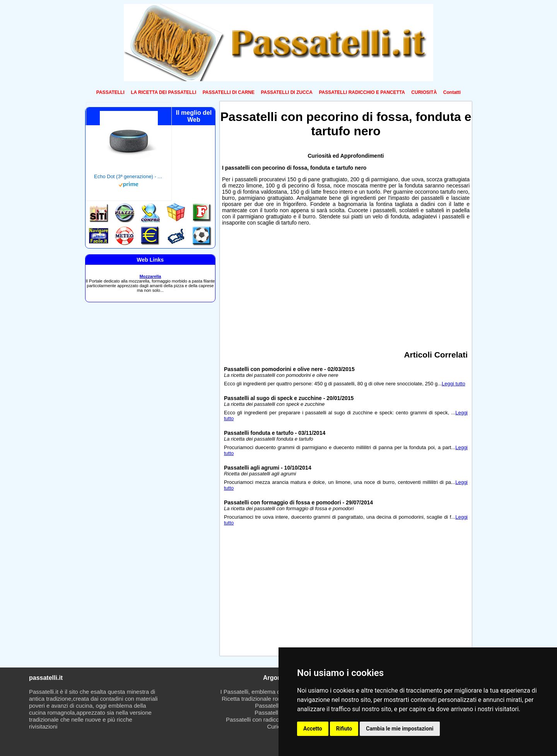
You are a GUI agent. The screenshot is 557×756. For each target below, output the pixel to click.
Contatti (452, 92)
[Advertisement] (346, 285)
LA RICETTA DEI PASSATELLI (163, 92)
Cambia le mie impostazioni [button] (400, 729)
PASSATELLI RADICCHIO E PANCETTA (362, 92)
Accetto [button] (313, 729)
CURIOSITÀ (424, 92)
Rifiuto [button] (344, 729)
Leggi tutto (454, 384)
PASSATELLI (110, 92)
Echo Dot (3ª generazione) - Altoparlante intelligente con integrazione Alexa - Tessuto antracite (129, 176)
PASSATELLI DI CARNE (229, 92)
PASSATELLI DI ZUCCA (287, 92)
